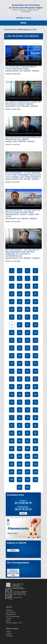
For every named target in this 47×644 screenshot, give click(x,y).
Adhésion (9, 610)
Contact (9, 619)
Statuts (8, 621)
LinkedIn (9, 634)
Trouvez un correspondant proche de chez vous (13, 573)
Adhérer (13, 550)
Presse (14, 30)
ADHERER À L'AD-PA (24, 18)
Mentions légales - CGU (14, 623)
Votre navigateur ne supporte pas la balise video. (24, 56)
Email (23, 513)
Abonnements (11, 612)
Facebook (9, 636)
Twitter (8, 632)
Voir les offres (13, 533)
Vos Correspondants (13, 616)
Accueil (7, 30)
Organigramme (11, 614)
